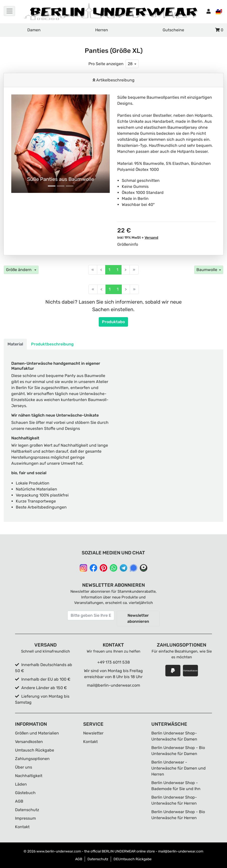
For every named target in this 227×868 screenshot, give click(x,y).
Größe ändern (19, 270)
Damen (34, 30)
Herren (102, 30)
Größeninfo (128, 244)
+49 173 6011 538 (113, 662)
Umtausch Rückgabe (35, 750)
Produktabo (113, 322)
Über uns (24, 767)
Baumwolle (207, 270)
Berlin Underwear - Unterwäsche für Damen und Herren (179, 768)
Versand (151, 238)
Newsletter (93, 733)
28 (130, 64)
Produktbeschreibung (52, 344)
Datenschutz (27, 810)
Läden (21, 784)
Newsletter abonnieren (138, 618)
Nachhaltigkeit (29, 776)
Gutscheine (173, 30)
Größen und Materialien (37, 733)
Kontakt (22, 827)
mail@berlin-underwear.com (113, 685)
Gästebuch (25, 793)
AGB (19, 801)
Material (15, 344)
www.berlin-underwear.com (59, 851)
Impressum (25, 818)
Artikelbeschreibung (115, 80)
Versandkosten (29, 742)
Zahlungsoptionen (32, 759)
